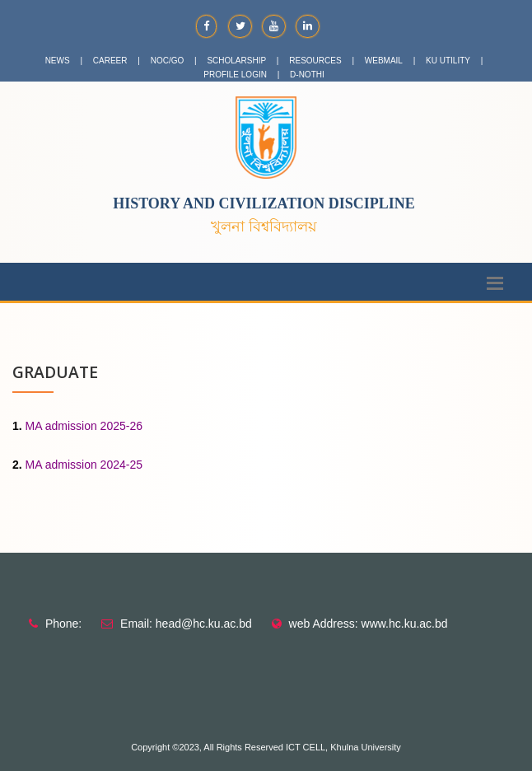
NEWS (58, 61)
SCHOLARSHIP (236, 61)
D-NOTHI (307, 75)
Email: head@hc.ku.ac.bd (186, 624)
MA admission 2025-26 (84, 426)
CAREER (110, 61)
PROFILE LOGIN (235, 75)
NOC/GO (168, 61)
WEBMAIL (384, 61)
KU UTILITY (448, 61)
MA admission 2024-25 (84, 465)
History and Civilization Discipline (264, 203)
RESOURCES (315, 61)
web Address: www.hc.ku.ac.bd (369, 624)
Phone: (63, 624)
